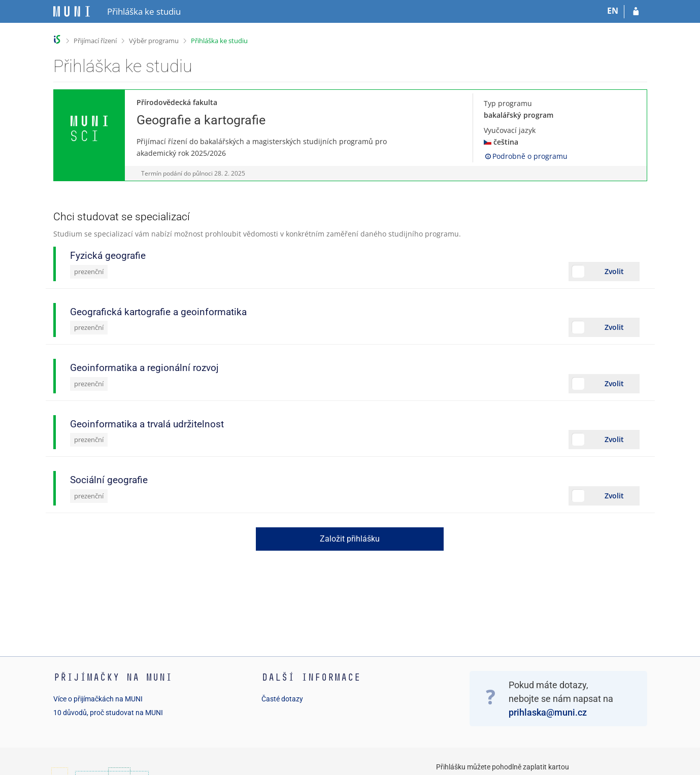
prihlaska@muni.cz (548, 712)
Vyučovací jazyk (510, 130)
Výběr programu (154, 41)
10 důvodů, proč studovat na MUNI (108, 713)
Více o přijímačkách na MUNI (98, 699)
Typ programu (508, 103)
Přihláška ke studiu (219, 41)
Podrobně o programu (526, 156)
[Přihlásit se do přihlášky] (636, 12)
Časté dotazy (282, 699)
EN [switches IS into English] (613, 11)
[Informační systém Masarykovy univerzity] (72, 11)
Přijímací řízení (95, 41)
